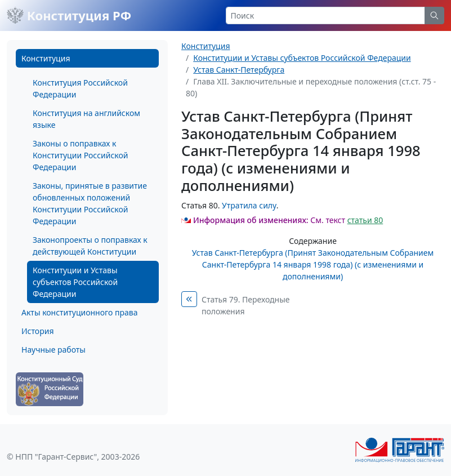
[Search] (326, 15)
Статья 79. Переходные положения (246, 305)
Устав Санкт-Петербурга (239, 70)
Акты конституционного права (79, 312)
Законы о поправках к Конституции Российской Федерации (80, 155)
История (37, 331)
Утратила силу (249, 205)
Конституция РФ (69, 15)
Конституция (46, 58)
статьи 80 (365, 220)
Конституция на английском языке (86, 119)
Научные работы (53, 350)
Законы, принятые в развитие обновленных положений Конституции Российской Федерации (90, 203)
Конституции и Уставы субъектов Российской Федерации (75, 282)
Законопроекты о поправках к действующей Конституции (90, 246)
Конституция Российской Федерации (80, 88)
